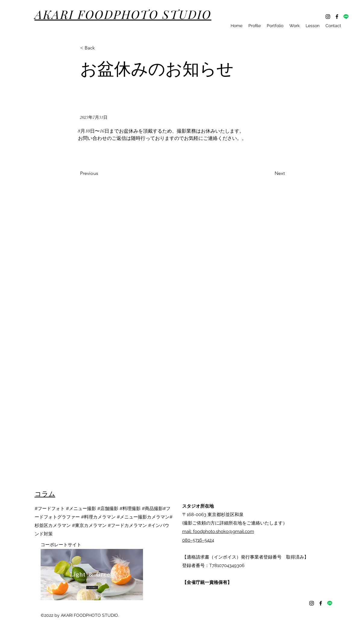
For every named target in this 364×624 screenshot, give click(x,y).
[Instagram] (328, 17)
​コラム (45, 493)
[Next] (270, 174)
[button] (100, 48)
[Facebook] (337, 17)
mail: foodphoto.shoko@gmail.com (218, 531)
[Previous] (100, 174)
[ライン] (346, 17)
